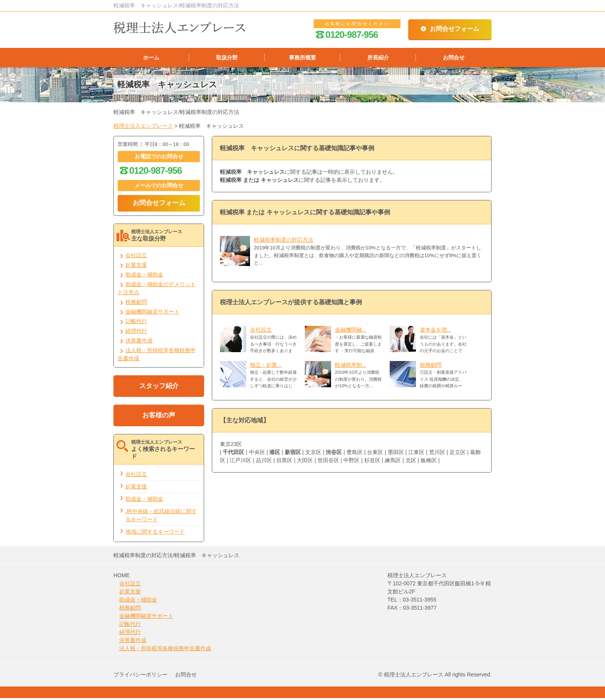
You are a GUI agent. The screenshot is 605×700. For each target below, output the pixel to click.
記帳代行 (136, 323)
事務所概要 (302, 58)
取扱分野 (227, 58)
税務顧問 (431, 367)
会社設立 (261, 332)
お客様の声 (159, 417)
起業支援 (136, 267)
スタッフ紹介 (159, 388)
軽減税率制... (351, 367)
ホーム (151, 58)
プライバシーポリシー (140, 676)
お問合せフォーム (455, 29)
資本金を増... (436, 332)
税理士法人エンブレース (143, 128)
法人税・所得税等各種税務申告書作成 (165, 650)
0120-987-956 (347, 35)
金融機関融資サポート (152, 314)
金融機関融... (351, 332)
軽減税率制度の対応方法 (284, 242)
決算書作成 (139, 342)
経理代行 (136, 333)
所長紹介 (378, 58)
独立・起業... (266, 367)
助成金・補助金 (144, 276)
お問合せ (454, 58)
